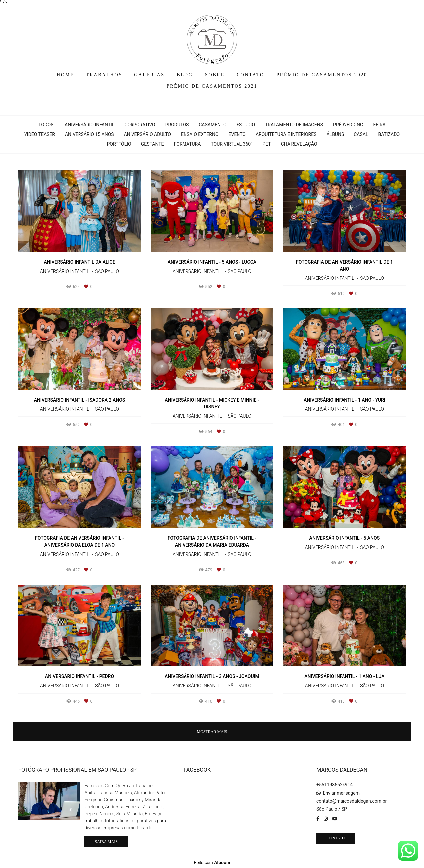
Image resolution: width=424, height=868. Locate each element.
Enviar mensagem (341, 793)
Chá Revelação (299, 144)
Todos (46, 125)
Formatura (187, 144)
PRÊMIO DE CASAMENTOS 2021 (212, 86)
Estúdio (246, 125)
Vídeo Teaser (40, 134)
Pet (266, 144)
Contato (336, 838)
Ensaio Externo (200, 134)
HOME (65, 75)
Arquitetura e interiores (286, 134)
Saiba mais (106, 842)
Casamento (212, 125)
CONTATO (250, 75)
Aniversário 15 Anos (89, 134)
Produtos (177, 125)
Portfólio (119, 144)
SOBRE (215, 75)
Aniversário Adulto (147, 134)
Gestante (153, 144)
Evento (237, 134)
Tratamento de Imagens (294, 125)
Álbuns (335, 134)
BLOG (185, 75)
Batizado (389, 134)
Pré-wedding (348, 125)
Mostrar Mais (212, 732)
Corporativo (140, 125)
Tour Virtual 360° (232, 144)
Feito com (212, 863)
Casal (361, 134)
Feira (379, 125)
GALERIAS (149, 75)
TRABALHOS (104, 75)
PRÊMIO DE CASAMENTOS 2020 (322, 75)
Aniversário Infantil (89, 125)
